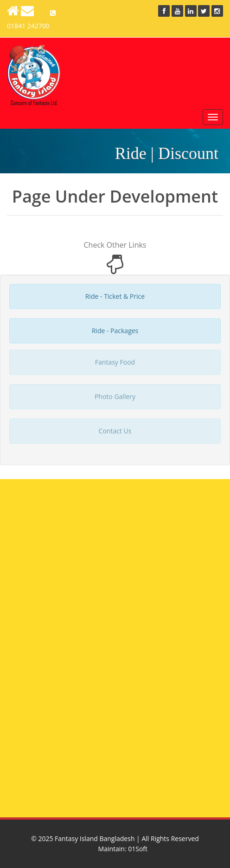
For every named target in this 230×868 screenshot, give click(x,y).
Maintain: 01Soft (123, 849)
